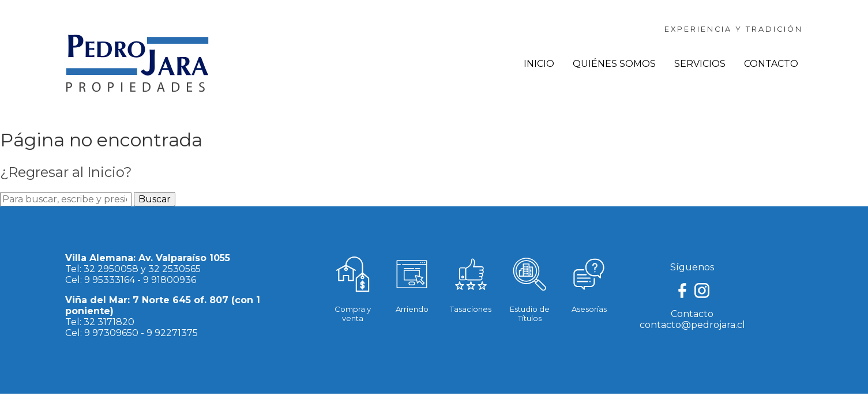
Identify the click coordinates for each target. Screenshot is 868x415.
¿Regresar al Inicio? (66, 172)
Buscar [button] (155, 199)
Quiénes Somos (614, 64)
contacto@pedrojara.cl (692, 325)
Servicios (700, 64)
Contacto (771, 64)
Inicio (539, 64)
